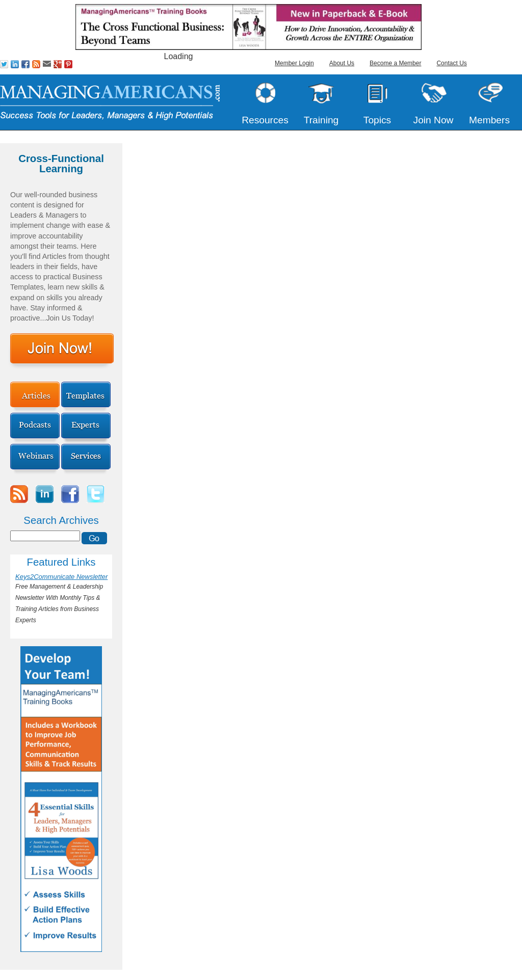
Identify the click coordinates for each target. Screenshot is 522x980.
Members (489, 120)
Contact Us (451, 63)
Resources (265, 120)
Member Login (294, 63)
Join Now (434, 120)
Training (321, 120)
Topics (377, 120)
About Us (342, 63)
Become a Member (395, 63)
